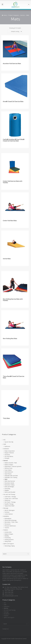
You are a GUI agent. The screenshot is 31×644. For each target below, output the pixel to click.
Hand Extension (9, 472)
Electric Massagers (10, 510)
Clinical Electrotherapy (10, 520)
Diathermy (7, 500)
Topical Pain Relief (9, 506)
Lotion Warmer (9, 514)
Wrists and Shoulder (10, 492)
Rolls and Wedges (9, 487)
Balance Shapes (9, 465)
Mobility (7, 536)
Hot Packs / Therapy (10, 502)
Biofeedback (8, 519)
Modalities (6, 516)
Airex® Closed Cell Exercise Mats (13, 101)
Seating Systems (9, 540)
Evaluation (6, 449)
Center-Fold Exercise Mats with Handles (13, 182)
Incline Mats (7, 259)
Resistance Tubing (9, 485)
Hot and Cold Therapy (9, 494)
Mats (6, 479)
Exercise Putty (8, 468)
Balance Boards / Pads (11, 463)
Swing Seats (8, 541)
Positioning (8, 538)
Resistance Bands (9, 483)
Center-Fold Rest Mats (10, 221)
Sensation (7, 455)
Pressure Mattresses (10, 526)
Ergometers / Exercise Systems (13, 466)
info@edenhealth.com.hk (11, 596)
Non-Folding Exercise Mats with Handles (13, 300)
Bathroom (7, 446)
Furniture (7, 512)
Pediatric (6, 530)
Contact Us (5, 629)
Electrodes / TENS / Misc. (11, 522)
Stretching (7, 488)
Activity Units (8, 532)
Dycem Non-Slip (9, 442)
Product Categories (14, 15)
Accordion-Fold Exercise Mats (12, 63)
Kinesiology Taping (10, 546)
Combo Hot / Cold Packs (11, 499)
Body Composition (10, 451)
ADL (4, 440)
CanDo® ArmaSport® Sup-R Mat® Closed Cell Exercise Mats (14, 140)
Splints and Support (9, 544)
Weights (7, 490)
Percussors (8, 524)
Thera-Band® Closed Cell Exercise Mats (14, 377)
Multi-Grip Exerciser (10, 481)
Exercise (23, 15)
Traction (7, 528)
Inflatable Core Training (11, 477)
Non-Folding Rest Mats (10, 338)
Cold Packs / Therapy (10, 497)
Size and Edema (9, 456)
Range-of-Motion (9, 453)
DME (5, 444)
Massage (6, 508)
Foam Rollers (8, 470)
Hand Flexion (8, 474)
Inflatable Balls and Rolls (11, 476)
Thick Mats (6, 418)
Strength (7, 458)
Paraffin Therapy (9, 504)
